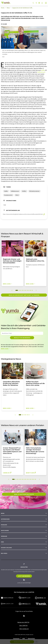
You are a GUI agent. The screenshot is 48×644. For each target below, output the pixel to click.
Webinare (4, 536)
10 (32, 290)
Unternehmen (5, 519)
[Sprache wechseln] (39, 3)
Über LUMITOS (23, 625)
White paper (5, 531)
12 (32, 479)
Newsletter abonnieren (22, 338)
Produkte (4, 525)
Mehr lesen (6, 349)
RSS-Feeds (4, 553)
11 (31, 479)
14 (35, 479)
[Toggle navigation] (46, 3)
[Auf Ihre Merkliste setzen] (42, 3)
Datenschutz (31, 638)
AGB (24, 638)
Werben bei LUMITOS (23, 622)
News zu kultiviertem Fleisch (24, 494)
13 (34, 479)
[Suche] (33, 3)
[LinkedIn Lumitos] (24, 616)
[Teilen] (36, 3)
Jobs (2, 542)
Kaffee (43, 70)
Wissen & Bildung (6, 548)
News (3, 513)
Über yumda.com (24, 629)
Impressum (16, 638)
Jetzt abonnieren (24, 576)
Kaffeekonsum (41, 72)
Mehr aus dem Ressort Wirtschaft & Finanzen (24, 295)
